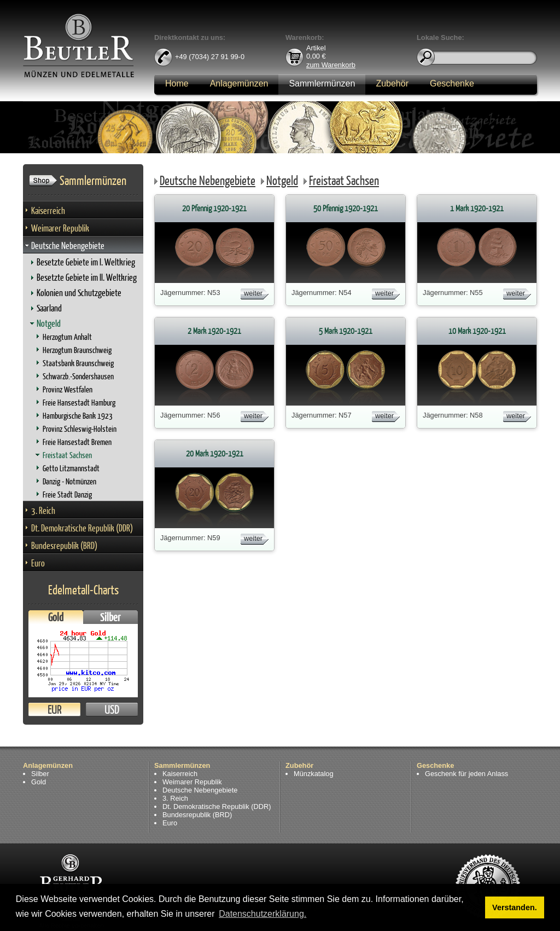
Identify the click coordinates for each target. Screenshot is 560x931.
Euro (38, 563)
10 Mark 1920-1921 (477, 331)
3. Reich (43, 510)
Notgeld (49, 323)
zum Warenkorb (331, 64)
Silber (110, 617)
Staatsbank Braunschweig (78, 363)
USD (112, 710)
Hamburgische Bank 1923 (78, 416)
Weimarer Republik (60, 228)
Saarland (49, 308)
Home (177, 83)
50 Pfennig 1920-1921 (346, 208)
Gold (56, 617)
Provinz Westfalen (68, 389)
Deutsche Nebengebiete (68, 245)
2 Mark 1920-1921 (214, 331)
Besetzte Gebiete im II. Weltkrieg (87, 277)
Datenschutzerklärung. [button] (262, 914)
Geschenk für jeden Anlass (466, 774)
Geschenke (452, 83)
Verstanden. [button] (515, 907)
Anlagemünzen (239, 83)
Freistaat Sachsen (67, 455)
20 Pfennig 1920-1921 (214, 208)
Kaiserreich (48, 210)
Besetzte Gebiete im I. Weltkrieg (86, 262)
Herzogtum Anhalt (67, 337)
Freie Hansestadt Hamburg (79, 403)
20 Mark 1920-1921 (215, 453)
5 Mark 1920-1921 (346, 331)
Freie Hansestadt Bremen (77, 442)
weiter (253, 293)
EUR (54, 710)
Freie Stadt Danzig (67, 495)
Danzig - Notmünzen (69, 481)
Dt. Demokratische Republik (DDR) (82, 528)
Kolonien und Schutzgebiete (79, 293)
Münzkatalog (314, 774)
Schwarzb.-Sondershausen (78, 376)
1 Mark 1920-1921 (477, 208)
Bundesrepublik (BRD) (64, 545)
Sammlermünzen (322, 83)
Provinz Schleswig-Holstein (80, 429)
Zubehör (392, 83)
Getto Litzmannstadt (71, 468)
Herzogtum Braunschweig (77, 350)
